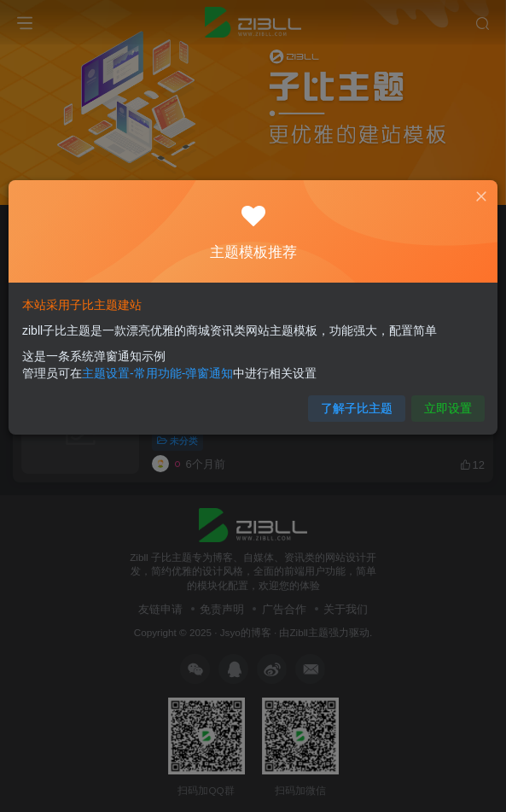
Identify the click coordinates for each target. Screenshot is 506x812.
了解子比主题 (357, 409)
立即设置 (449, 409)
